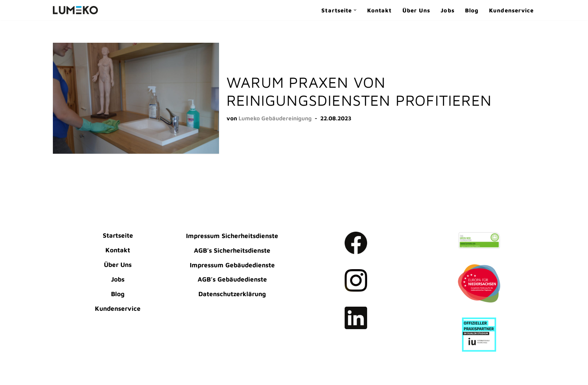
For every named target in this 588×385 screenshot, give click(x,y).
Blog (472, 10)
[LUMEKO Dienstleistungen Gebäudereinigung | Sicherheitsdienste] (75, 10)
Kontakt (379, 10)
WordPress (69, 375)
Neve (61, 364)
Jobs (447, 10)
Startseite (118, 235)
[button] (355, 10)
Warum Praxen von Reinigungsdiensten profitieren (359, 91)
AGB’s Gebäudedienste (232, 279)
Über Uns (416, 10)
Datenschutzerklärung (232, 294)
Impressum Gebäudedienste (232, 265)
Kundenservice (511, 10)
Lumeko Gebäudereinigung (275, 118)
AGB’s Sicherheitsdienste (232, 250)
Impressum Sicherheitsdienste (232, 236)
